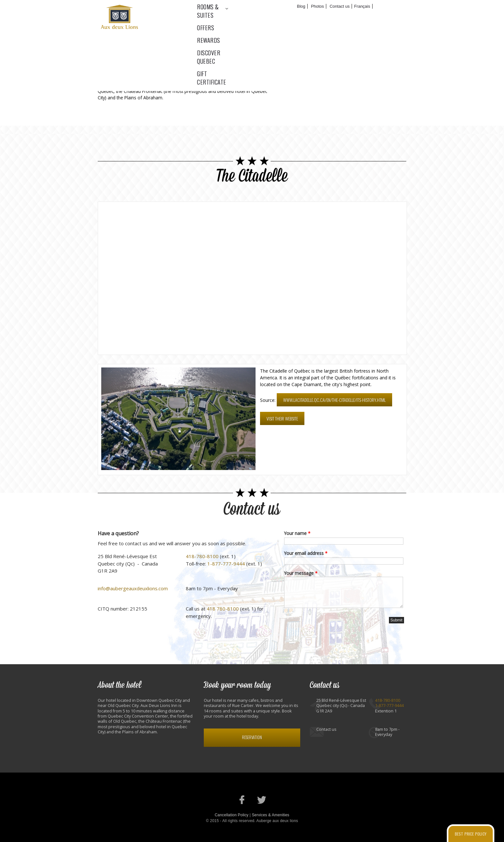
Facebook (348, 82)
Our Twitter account (262, 800)
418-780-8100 (202, 556)
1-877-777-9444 (226, 564)
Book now (388, 6)
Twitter (371, 82)
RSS (394, 82)
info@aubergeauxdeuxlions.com (133, 588)
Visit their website (282, 418)
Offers (258, 16)
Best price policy (471, 834)
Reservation (252, 737)
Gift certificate (391, 16)
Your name (297, 533)
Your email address (306, 553)
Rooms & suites (215, 16)
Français (362, 6)
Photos (317, 6)
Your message (301, 573)
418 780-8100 (223, 609)
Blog (301, 6)
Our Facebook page (242, 800)
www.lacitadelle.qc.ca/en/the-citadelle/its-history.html (334, 400)
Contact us (339, 6)
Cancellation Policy (232, 815)
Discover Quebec (337, 16)
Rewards (291, 16)
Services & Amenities (270, 815)
